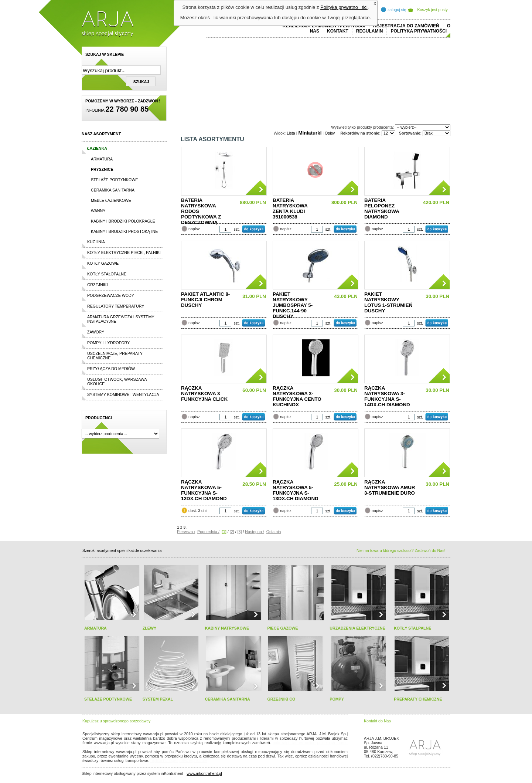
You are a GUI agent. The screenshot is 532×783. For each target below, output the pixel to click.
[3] (240, 532)
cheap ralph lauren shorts (115, 747)
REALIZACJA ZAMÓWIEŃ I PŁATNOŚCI (324, 26)
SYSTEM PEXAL (158, 699)
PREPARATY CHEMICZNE (418, 699)
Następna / (255, 532)
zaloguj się (397, 10)
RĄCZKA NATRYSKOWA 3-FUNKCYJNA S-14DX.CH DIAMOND (387, 396)
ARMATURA (96, 628)
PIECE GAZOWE (282, 628)
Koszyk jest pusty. (433, 10)
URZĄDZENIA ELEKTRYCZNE (357, 628)
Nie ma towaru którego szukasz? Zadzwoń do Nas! (401, 550)
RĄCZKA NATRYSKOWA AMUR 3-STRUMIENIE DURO (390, 487)
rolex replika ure (193, 760)
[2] (232, 532)
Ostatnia (274, 532)
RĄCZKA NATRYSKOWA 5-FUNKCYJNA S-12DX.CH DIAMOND (204, 490)
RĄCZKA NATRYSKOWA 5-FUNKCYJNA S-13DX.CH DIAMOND (296, 490)
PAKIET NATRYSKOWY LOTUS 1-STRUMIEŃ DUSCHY (388, 302)
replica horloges (164, 760)
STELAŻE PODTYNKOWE (108, 699)
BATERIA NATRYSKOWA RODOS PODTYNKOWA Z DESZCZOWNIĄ (201, 210)
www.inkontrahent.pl (204, 773)
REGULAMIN (370, 31)
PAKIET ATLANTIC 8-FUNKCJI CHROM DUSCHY (205, 300)
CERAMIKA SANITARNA (228, 699)
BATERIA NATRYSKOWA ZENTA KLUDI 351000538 (290, 209)
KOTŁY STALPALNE (412, 628)
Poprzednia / (208, 532)
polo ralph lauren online (294, 743)
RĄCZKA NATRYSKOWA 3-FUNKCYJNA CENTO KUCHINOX (297, 396)
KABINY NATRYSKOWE (227, 628)
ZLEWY (149, 628)
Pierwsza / (186, 532)
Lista (291, 133)
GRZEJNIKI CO (281, 699)
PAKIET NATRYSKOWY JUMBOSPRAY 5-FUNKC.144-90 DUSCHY (293, 304)
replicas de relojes (154, 747)
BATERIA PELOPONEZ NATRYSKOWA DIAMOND (382, 209)
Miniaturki (310, 133)
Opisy (330, 133)
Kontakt (338, 31)
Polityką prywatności (344, 7)
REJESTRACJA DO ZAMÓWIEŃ (406, 26)
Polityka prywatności (419, 31)
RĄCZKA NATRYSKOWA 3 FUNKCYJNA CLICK (204, 394)
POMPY (337, 699)
